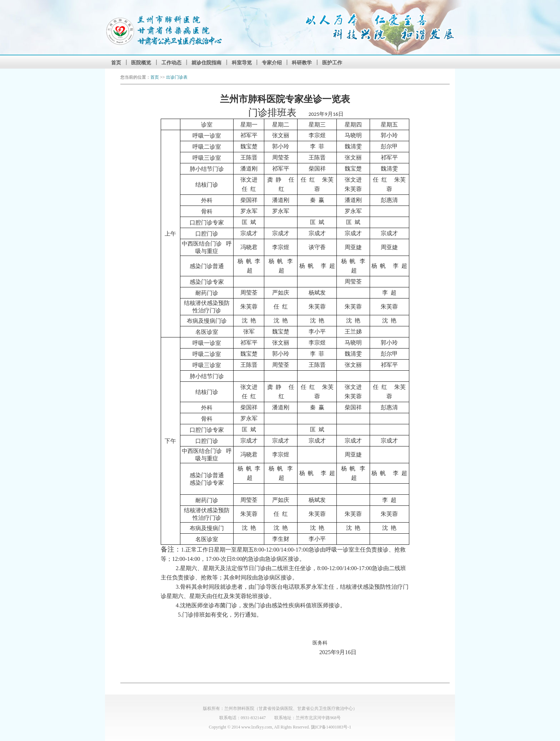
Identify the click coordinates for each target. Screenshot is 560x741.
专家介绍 (272, 63)
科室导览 (242, 63)
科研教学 (302, 63)
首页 (116, 63)
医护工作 (332, 63)
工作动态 (171, 63)
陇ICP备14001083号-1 (331, 727)
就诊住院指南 (206, 63)
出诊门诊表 (177, 77)
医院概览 (141, 63)
